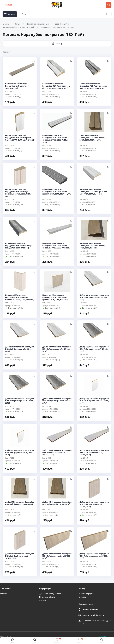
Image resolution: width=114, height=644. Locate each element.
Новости (3, 594)
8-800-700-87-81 (90, 609)
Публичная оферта (47, 597)
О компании (5, 589)
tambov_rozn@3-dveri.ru (93, 615)
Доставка (43, 600)
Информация (45, 589)
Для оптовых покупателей (50, 594)
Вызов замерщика (86, 594)
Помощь (82, 589)
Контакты (82, 597)
